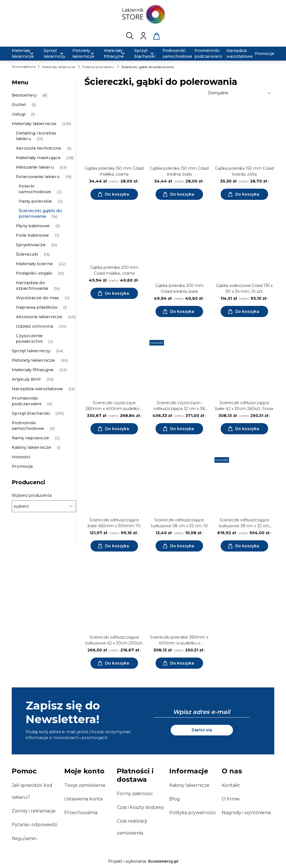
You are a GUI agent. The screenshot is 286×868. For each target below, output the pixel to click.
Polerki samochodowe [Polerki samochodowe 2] (35, 189)
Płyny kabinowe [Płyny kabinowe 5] (33, 226)
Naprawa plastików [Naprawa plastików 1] (37, 307)
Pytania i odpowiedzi (34, 825)
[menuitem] (24, 54)
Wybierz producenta (32, 495)
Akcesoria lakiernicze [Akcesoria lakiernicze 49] (39, 317)
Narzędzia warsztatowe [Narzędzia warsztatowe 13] (37, 389)
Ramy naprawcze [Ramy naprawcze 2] (30, 438)
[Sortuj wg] (240, 93)
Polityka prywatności (192, 813)
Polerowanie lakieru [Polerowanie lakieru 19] (38, 177)
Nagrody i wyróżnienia (246, 813)
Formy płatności (135, 794)
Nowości (21, 457)
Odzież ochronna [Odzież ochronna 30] (34, 326)
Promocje (22, 466)
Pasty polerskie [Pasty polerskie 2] (35, 201)
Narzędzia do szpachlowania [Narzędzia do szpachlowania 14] (32, 285)
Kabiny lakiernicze (189, 785)
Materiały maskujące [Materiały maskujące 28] (38, 158)
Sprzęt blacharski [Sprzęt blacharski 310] (31, 413)
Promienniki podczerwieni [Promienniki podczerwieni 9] (27, 401)
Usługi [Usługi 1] (19, 114)
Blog (175, 799)
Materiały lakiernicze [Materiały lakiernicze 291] (34, 124)
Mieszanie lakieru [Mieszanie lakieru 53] (35, 167)
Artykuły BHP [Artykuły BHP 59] (26, 379)
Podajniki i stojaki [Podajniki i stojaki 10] (34, 273)
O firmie (231, 799)
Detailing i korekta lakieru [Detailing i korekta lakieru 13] (36, 136)
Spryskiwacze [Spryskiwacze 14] (31, 245)
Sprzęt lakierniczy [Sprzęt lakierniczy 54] (31, 351)
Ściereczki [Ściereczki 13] (27, 254)
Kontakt (231, 785)
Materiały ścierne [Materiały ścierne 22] (34, 264)
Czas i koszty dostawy (140, 807)
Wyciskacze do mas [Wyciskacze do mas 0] (37, 298)
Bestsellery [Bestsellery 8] (24, 95)
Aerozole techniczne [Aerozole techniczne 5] (39, 148)
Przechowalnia (81, 813)
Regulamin (24, 839)
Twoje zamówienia (85, 785)
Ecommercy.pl (163, 861)
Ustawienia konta (83, 799)
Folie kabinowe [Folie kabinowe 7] (32, 235)
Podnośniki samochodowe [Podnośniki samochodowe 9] (28, 425)
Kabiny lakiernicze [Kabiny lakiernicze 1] (31, 447)
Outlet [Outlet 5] (19, 105)
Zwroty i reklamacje (34, 811)
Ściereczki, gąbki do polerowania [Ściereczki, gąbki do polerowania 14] (40, 213)
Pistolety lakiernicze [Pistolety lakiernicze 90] (33, 360)
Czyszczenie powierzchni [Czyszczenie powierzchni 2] (29, 338)
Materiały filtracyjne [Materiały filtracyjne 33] (33, 370)
